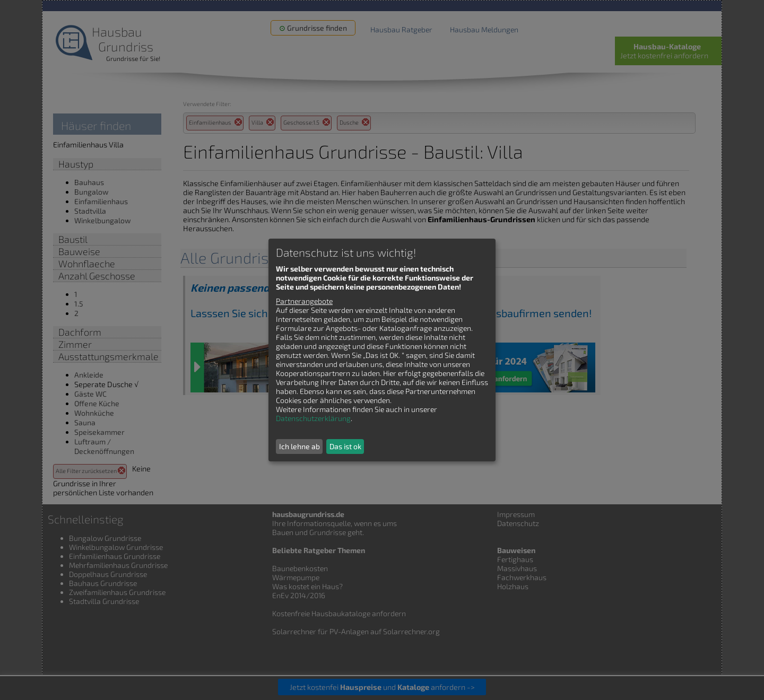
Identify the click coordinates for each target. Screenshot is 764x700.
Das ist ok (345, 446)
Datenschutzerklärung (313, 418)
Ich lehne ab (299, 446)
